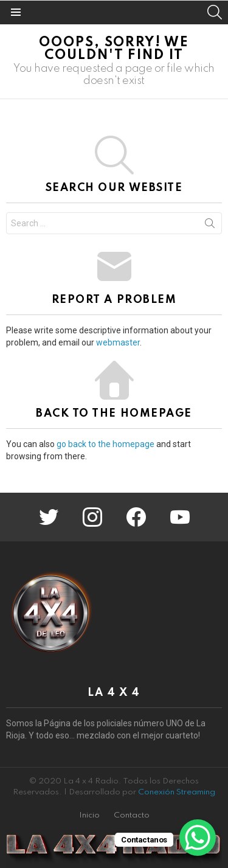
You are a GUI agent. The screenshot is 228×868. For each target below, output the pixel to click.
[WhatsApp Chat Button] (198, 838)
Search (210, 226)
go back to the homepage (105, 444)
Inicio (89, 815)
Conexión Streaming (177, 792)
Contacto (132, 815)
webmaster (118, 342)
